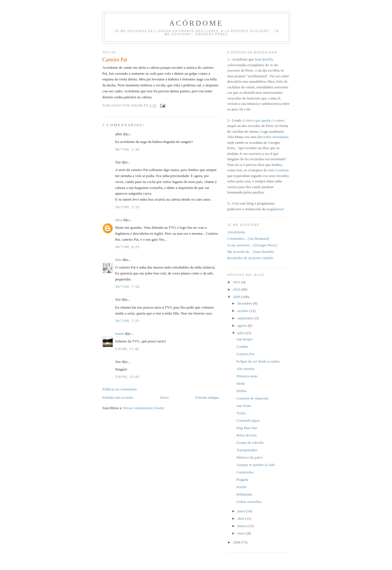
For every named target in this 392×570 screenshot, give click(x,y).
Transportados (247, 450)
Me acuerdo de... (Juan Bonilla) (251, 252)
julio (241, 333)
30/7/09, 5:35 (127, 207)
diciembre (245, 303)
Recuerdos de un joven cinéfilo (250, 258)
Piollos (242, 391)
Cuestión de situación (252, 398)
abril (241, 518)
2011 (237, 282)
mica (119, 220)
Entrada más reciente (118, 397)
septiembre (246, 318)
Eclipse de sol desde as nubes (258, 361)
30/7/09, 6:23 (127, 247)
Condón (242, 347)
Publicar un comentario (120, 389)
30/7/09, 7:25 (127, 321)
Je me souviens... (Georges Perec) (252, 245)
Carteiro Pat (245, 354)
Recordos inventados (273, 137)
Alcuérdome (236, 232)
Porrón (241, 487)
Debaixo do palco (250, 457)
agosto (243, 325)
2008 (237, 542)
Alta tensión (245, 369)
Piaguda (242, 479)
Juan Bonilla (264, 59)
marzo (242, 526)
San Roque (245, 339)
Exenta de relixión (250, 443)
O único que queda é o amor (263, 120)
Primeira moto (247, 376)
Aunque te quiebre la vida (255, 465)
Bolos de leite (247, 435)
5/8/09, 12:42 (127, 377)
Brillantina (244, 494)
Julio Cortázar (278, 170)
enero (242, 533)
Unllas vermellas (249, 502)
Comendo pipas (248, 420)
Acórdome (196, 23)
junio (242, 511)
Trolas (241, 413)
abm (118, 260)
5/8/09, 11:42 (127, 349)
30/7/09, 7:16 (127, 287)
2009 (237, 297)
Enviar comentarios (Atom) (143, 408)
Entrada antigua (207, 397)
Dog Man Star (247, 428)
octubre (243, 311)
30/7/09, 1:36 (127, 149)
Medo (241, 383)
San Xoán (244, 406)
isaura (120, 333)
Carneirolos (245, 472)
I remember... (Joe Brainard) (248, 239)
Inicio (164, 397)
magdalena (274, 209)
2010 (237, 289)
